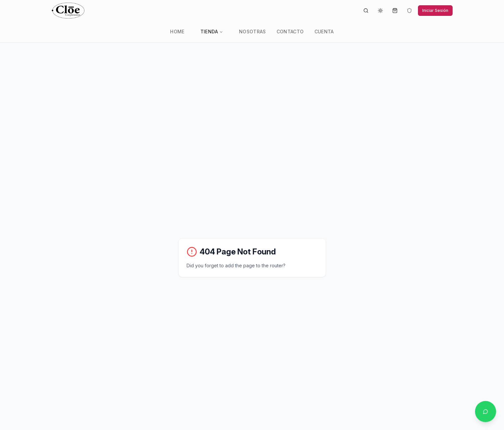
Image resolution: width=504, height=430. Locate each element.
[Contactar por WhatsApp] (486, 412)
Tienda (212, 32)
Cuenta (324, 32)
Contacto (290, 32)
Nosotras (252, 32)
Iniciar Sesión (435, 10)
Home (177, 32)
